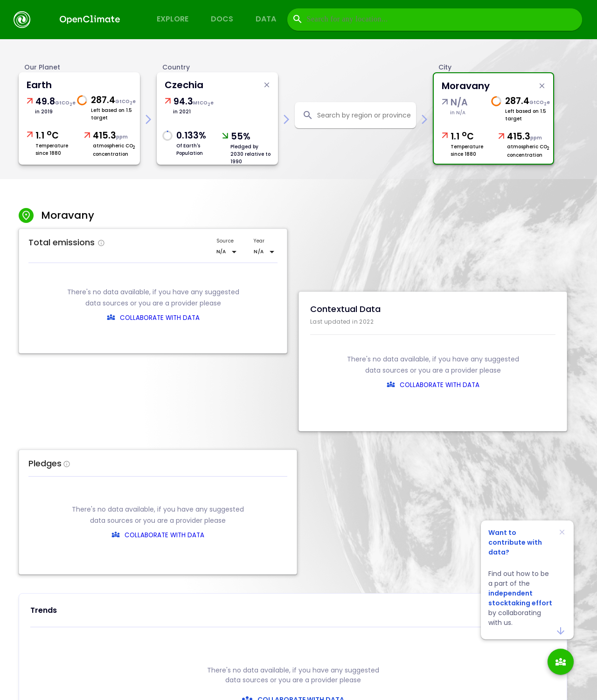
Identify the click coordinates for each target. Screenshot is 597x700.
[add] (561, 662)
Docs (222, 19)
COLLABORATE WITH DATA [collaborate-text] (300, 535)
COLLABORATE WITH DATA (160, 318)
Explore (173, 19)
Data (266, 19)
